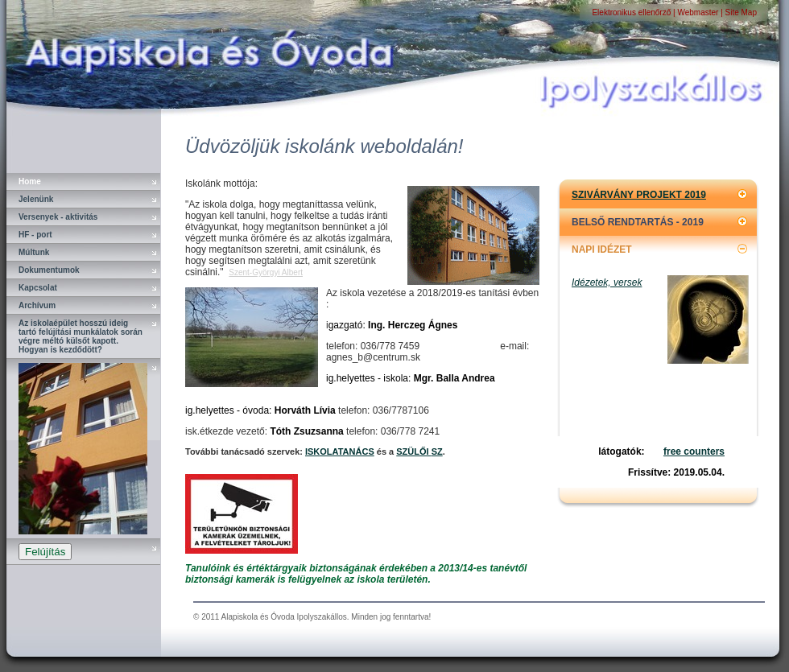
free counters (694, 451)
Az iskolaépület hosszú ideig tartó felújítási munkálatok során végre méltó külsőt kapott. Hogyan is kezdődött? (81, 336)
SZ (437, 451)
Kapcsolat (38, 288)
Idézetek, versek (607, 282)
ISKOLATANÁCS (340, 451)
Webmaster (698, 12)
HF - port (35, 235)
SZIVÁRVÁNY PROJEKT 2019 (639, 195)
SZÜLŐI (413, 451)
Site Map (741, 12)
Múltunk (34, 252)
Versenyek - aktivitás (58, 217)
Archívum (37, 305)
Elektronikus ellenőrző (632, 12)
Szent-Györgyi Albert (266, 272)
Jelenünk (36, 199)
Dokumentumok (49, 270)
